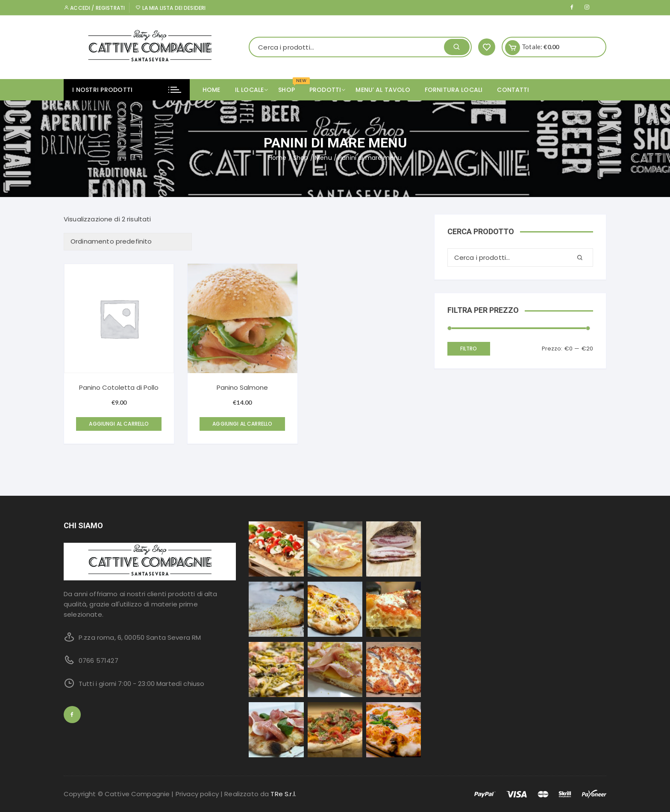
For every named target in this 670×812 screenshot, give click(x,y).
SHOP (290, 87)
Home (212, 90)
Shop (301, 158)
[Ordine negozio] (128, 242)
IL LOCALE (253, 90)
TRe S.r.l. (283, 794)
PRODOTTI (328, 90)
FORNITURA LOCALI (454, 90)
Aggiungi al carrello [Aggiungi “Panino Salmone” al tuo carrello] (242, 424)
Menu (323, 158)
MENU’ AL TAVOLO (383, 90)
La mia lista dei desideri (170, 8)
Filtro (469, 349)
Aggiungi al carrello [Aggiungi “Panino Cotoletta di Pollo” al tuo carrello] (119, 424)
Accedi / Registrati (94, 8)
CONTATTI (513, 90)
